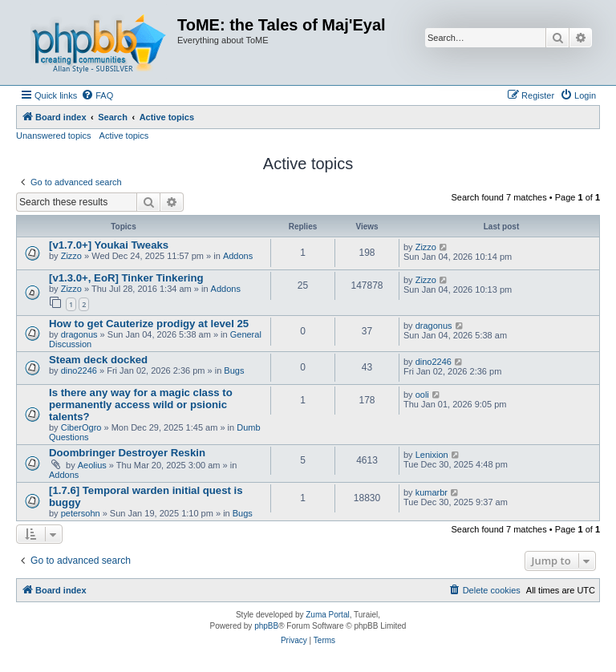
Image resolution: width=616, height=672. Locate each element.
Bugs (234, 370)
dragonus (79, 334)
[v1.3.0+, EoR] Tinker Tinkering (126, 278)
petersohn (81, 513)
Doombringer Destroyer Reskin (127, 453)
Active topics (124, 136)
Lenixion (432, 455)
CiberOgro (81, 427)
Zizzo (71, 256)
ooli (422, 395)
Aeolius (92, 465)
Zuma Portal (327, 615)
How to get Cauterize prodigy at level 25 (149, 324)
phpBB (266, 626)
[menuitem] (97, 95)
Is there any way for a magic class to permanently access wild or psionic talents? (141, 405)
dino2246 (79, 370)
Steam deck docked (98, 360)
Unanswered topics (54, 136)
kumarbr (432, 492)
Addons (238, 256)
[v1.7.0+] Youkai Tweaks (109, 245)
